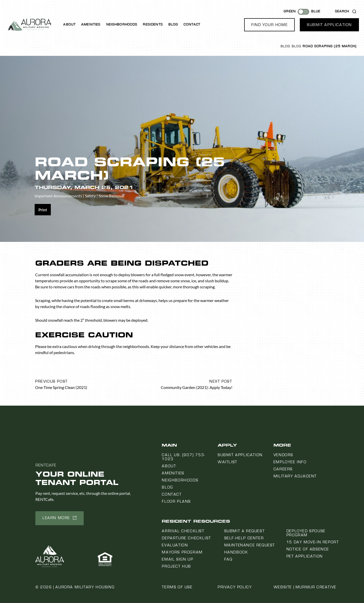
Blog (173, 25)
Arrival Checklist (183, 531)
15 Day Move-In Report (313, 542)
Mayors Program (182, 552)
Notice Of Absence (308, 549)
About (69, 25)
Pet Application (305, 556)
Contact (192, 25)
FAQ (228, 559)
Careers (283, 469)
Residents (153, 25)
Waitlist (227, 462)
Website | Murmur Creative (305, 587)
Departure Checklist (186, 538)
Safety (90, 196)
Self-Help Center (244, 538)
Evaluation (175, 545)
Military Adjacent (295, 476)
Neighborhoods (122, 25)
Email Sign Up (177, 559)
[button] (269, 25)
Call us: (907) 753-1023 (183, 457)
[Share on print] (43, 210)
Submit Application (240, 455)
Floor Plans (176, 501)
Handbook (236, 552)
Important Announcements (58, 196)
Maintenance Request (250, 545)
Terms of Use (177, 587)
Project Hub (176, 566)
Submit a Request (245, 531)
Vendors (283, 455)
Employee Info (290, 462)
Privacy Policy (235, 587)
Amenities (91, 25)
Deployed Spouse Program (306, 533)
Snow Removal (111, 196)
